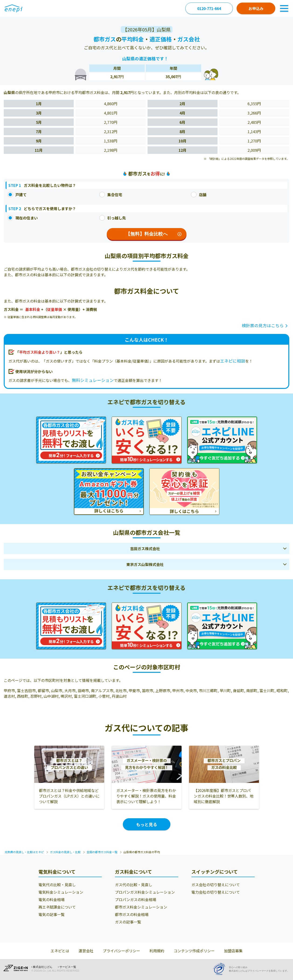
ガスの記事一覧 (128, 922)
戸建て (17, 195)
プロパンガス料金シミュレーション (145, 892)
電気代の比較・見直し (57, 885)
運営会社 (86, 951)
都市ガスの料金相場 (132, 914)
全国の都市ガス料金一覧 (102, 852)
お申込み (256, 8)
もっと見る (147, 824)
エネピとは (60, 951)
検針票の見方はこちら (263, 325)
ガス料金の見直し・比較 (65, 852)
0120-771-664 (209, 8)
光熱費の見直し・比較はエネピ (24, 852)
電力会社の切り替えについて (216, 892)
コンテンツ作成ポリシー (194, 951)
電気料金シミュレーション (61, 892)
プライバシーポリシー (121, 951)
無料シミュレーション (93, 380)
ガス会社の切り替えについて (216, 885)
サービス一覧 (68, 967)
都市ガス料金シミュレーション (141, 907)
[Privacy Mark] (221, 969)
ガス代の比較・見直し (134, 885)
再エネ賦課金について (57, 907)
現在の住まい (23, 218)
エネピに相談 (233, 361)
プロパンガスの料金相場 (136, 899)
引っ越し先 (113, 218)
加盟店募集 (233, 951)
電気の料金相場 (52, 899)
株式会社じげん (43, 967)
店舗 (199, 195)
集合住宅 (111, 195)
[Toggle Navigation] (284, 8)
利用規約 (157, 951)
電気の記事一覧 (52, 914)
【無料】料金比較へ (154, 234)
